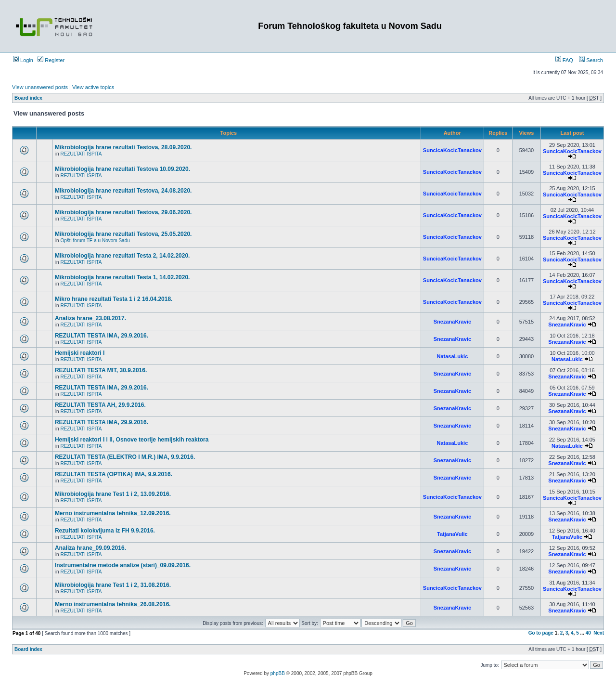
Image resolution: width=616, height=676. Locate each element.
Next (599, 633)
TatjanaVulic (452, 534)
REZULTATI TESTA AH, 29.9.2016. (100, 405)
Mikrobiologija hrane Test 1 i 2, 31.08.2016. (113, 585)
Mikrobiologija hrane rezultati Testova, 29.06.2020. (123, 212)
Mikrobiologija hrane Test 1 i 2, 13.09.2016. (113, 494)
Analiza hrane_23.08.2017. (90, 318)
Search (591, 60)
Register (51, 60)
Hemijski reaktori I (80, 353)
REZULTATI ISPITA (81, 154)
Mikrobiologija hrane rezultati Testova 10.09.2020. (122, 169)
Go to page (541, 633)
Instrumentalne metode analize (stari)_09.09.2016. (123, 565)
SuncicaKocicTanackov (452, 150)
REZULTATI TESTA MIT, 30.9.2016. (101, 370)
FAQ (564, 60)
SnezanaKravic (452, 322)
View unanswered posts (40, 87)
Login (23, 60)
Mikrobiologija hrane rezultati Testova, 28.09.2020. (123, 147)
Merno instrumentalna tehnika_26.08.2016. (113, 604)
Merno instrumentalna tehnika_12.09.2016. (113, 513)
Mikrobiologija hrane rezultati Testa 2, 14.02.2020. (122, 256)
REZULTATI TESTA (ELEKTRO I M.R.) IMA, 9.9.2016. (125, 457)
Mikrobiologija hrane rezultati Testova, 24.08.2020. (123, 191)
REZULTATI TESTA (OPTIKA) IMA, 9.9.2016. (114, 474)
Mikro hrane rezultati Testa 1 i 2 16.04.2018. (114, 299)
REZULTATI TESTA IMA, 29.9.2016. (102, 336)
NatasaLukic (452, 356)
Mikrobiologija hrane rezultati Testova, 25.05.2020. (123, 234)
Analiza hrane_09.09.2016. (90, 548)
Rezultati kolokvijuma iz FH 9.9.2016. (105, 531)
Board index (28, 98)
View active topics (93, 87)
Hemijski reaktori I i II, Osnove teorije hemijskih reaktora (132, 440)
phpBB (278, 673)
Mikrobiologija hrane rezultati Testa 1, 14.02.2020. (122, 277)
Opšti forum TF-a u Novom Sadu (95, 240)
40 (588, 633)
